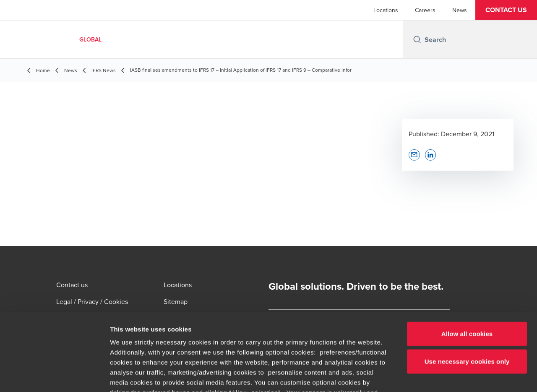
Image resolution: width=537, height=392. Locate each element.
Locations (386, 10)
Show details (440, 375)
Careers (425, 10)
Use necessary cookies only (467, 291)
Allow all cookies (467, 264)
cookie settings (263, 333)
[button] (506, 10)
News (460, 10)
